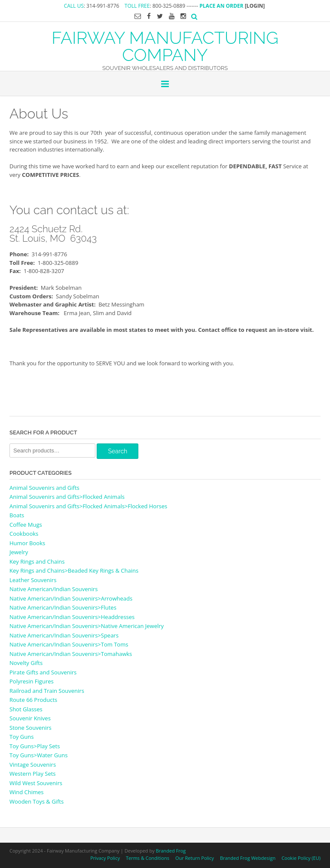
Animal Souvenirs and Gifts (44, 488)
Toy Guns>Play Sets (35, 746)
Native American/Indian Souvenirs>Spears (64, 635)
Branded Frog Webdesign (248, 858)
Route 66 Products (33, 700)
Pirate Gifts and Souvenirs (43, 672)
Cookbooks (24, 534)
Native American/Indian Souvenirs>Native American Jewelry (87, 626)
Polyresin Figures (32, 681)
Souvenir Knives (30, 718)
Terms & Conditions (148, 858)
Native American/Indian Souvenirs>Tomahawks (71, 654)
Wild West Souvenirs (36, 783)
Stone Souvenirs (31, 728)
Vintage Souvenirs (33, 765)
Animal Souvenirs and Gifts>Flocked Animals (67, 497)
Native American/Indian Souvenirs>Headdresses (72, 617)
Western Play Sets (33, 774)
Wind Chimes (27, 792)
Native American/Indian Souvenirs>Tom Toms (69, 644)
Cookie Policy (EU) (301, 858)
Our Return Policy (195, 858)
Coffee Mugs (26, 525)
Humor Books (27, 543)
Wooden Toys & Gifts (37, 801)
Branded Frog (171, 851)
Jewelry (19, 552)
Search (118, 451)
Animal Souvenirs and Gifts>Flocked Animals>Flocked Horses (88, 506)
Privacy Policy (105, 858)
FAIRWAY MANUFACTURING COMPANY (165, 46)
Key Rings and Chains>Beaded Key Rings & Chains (74, 571)
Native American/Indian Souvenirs (53, 589)
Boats (17, 515)
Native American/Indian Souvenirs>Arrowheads (71, 598)
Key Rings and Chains (37, 561)
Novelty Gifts (26, 663)
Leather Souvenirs (33, 580)
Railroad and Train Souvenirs (47, 691)
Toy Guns (21, 737)
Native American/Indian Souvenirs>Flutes (63, 607)
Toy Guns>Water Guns (38, 755)
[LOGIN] (255, 6)
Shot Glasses (26, 709)
